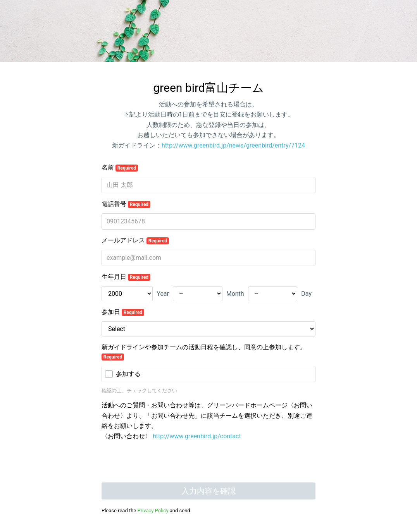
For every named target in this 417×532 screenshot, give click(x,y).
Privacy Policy (153, 511)
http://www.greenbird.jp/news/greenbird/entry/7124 (233, 145)
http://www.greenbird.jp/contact (197, 436)
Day (306, 294)
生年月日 (126, 277)
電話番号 (126, 204)
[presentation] (160, 463)
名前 (120, 168)
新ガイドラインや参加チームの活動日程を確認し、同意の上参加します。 (204, 352)
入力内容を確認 (208, 491)
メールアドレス (135, 240)
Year (163, 294)
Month (235, 294)
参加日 (123, 312)
